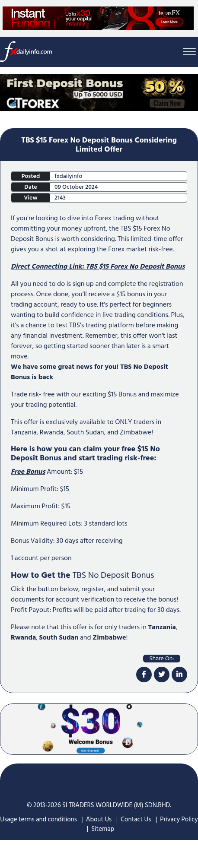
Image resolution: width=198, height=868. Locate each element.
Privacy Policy (179, 819)
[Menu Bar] (189, 52)
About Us (99, 819)
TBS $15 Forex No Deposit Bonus (135, 266)
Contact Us (136, 819)
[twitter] (162, 675)
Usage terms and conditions (38, 819)
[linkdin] (179, 675)
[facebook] (144, 675)
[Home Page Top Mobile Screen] (99, 92)
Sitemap (103, 829)
